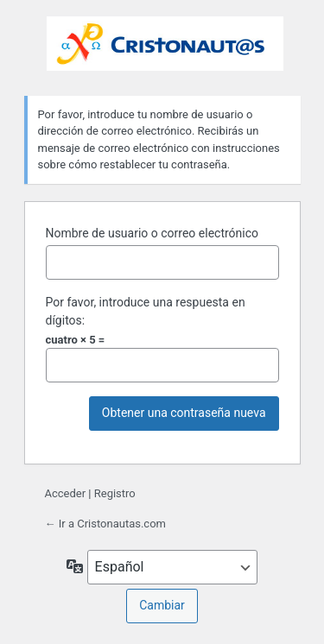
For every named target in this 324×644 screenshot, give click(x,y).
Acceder (66, 493)
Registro (115, 493)
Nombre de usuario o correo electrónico (152, 233)
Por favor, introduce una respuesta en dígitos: (146, 311)
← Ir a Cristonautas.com (105, 524)
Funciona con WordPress (165, 45)
